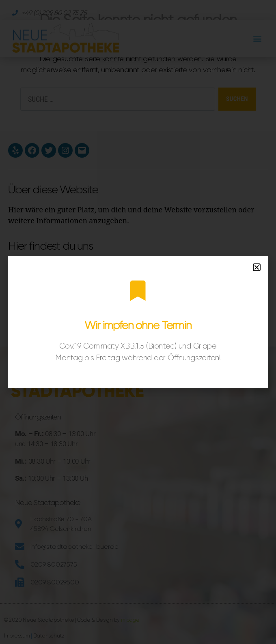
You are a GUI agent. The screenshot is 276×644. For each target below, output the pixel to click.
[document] (138, 322)
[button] (257, 267)
